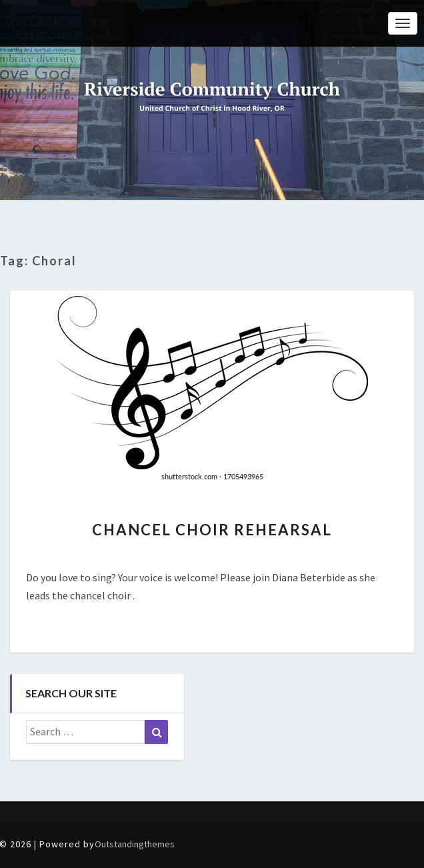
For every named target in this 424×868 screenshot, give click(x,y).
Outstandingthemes (135, 844)
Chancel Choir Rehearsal (212, 530)
